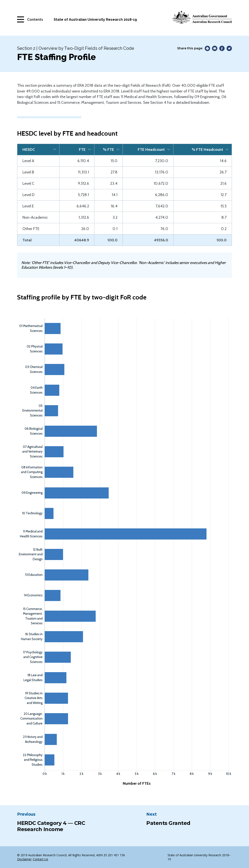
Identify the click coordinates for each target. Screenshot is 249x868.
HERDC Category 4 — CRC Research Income (51, 826)
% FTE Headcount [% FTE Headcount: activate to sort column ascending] (207, 150)
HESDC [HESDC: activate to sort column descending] (29, 150)
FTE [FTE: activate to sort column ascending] (82, 150)
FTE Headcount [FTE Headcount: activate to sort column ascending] (151, 150)
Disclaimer (24, 859)
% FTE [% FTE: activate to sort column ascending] (108, 150)
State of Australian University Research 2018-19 (95, 20)
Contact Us (40, 859)
